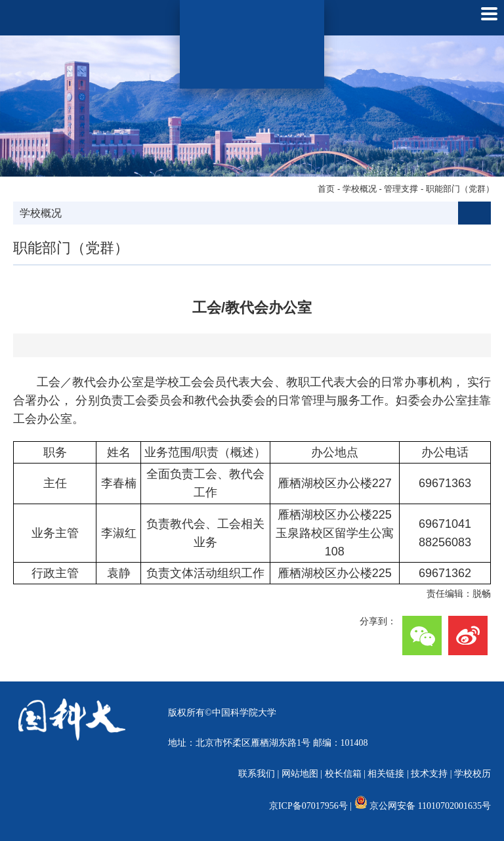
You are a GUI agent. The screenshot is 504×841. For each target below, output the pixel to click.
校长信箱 (343, 774)
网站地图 (300, 774)
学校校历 (472, 774)
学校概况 (360, 189)
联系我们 (257, 774)
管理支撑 (401, 189)
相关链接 (386, 774)
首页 (326, 189)
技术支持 (429, 774)
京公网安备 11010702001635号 (430, 806)
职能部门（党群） (460, 189)
